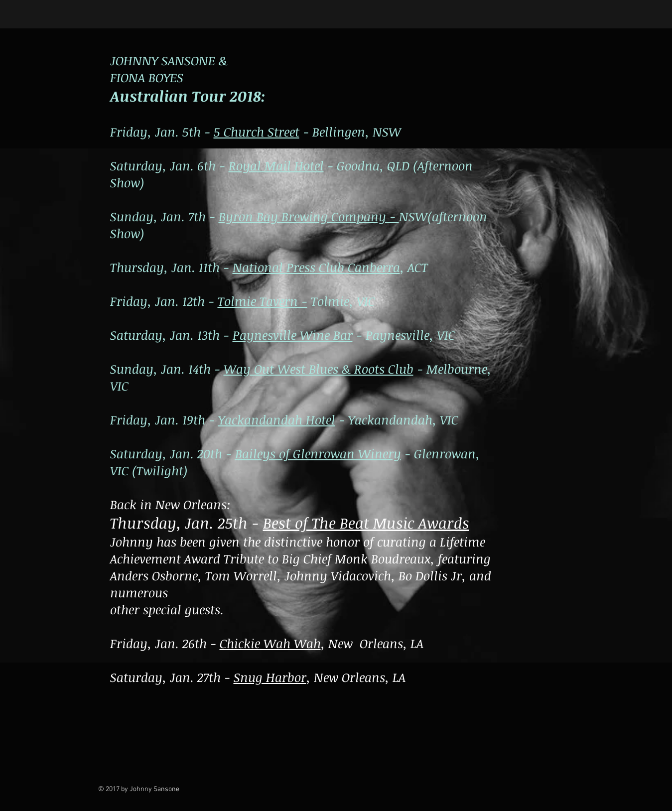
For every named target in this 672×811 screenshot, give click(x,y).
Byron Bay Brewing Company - (309, 216)
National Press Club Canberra (316, 267)
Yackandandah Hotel (277, 419)
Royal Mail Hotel (276, 165)
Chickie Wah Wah (270, 643)
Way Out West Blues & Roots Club (319, 369)
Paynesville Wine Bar (293, 335)
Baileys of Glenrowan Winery (318, 453)
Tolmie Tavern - (263, 301)
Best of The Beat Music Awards (366, 523)
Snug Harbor (270, 677)
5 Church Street (257, 132)
